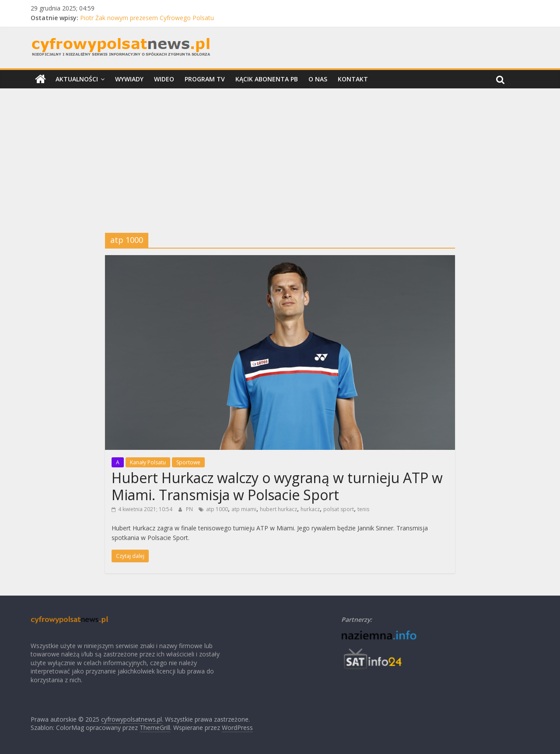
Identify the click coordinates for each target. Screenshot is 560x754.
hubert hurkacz (278, 509)
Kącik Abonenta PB (267, 79)
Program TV (205, 79)
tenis (363, 509)
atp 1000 (217, 509)
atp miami (244, 509)
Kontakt (353, 79)
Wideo (164, 79)
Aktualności (77, 79)
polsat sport (339, 509)
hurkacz (310, 509)
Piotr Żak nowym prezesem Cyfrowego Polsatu (147, 18)
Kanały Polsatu (148, 462)
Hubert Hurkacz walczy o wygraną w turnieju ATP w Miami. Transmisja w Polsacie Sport (277, 486)
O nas (318, 79)
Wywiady (129, 79)
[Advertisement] (280, 154)
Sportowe (188, 462)
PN (190, 509)
